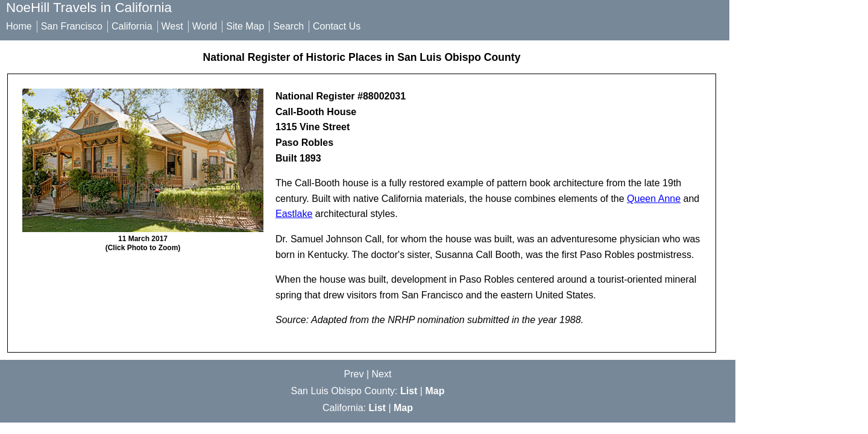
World (205, 26)
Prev (354, 374)
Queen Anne (654, 199)
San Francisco (72, 26)
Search (288, 26)
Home (19, 26)
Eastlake (294, 214)
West (172, 26)
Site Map (245, 26)
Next (382, 374)
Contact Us (337, 26)
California (132, 26)
